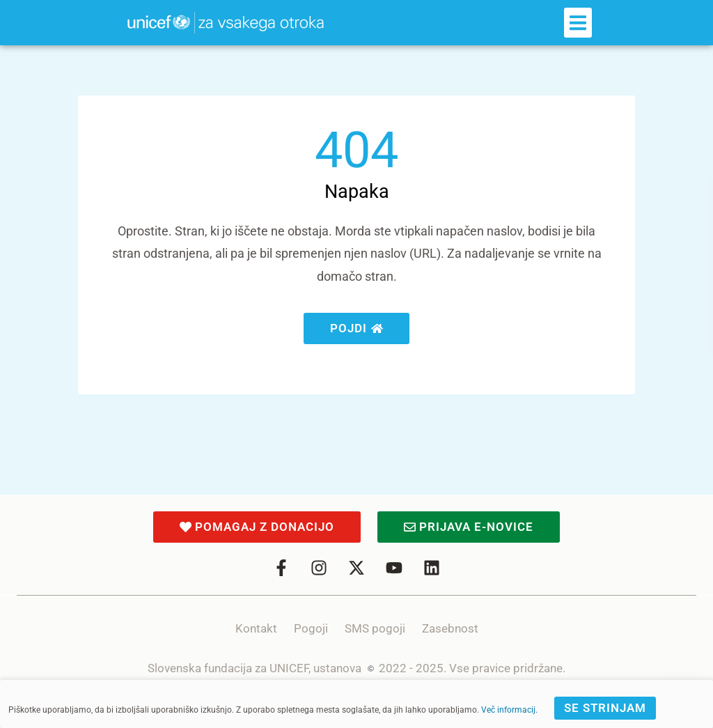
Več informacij (508, 710)
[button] (578, 23)
